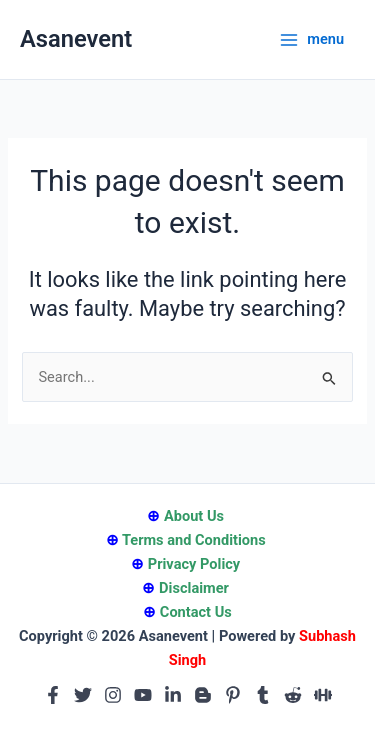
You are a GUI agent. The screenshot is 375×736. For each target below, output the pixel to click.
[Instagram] (113, 695)
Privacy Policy (194, 564)
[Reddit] (293, 695)
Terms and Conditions (194, 540)
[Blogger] (203, 695)
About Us (194, 516)
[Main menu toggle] (311, 39)
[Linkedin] (173, 695)
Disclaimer (194, 588)
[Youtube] (143, 695)
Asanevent (76, 39)
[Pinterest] (233, 695)
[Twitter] (83, 695)
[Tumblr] (263, 695)
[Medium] (323, 695)
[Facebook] (53, 695)
